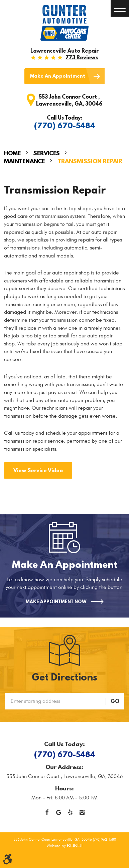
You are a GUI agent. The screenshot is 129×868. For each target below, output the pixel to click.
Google (59, 813)
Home (12, 153)
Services (47, 153)
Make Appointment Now (56, 602)
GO (115, 701)
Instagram (82, 813)
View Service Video (38, 470)
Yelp (70, 813)
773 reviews (82, 57)
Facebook (47, 813)
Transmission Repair (90, 161)
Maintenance (24, 161)
